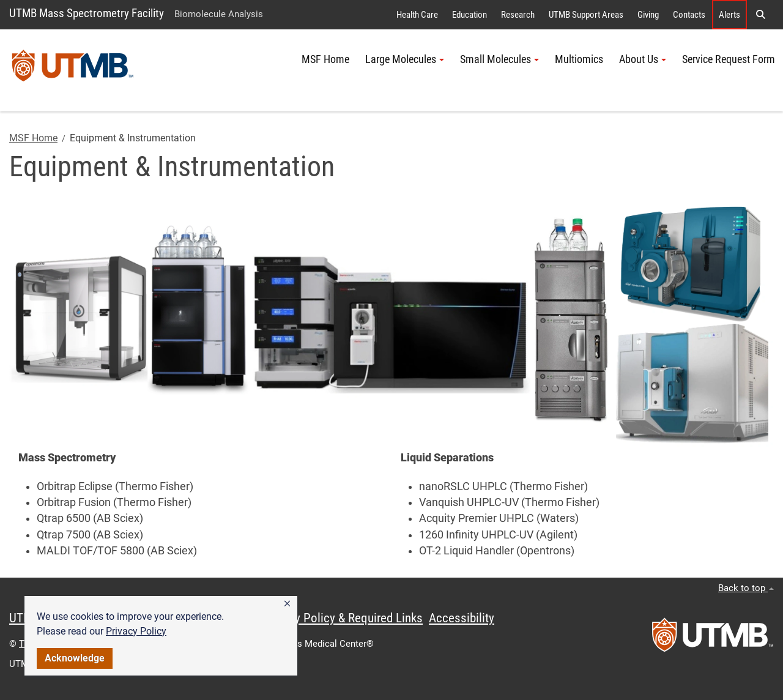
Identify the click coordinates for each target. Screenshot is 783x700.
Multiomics (579, 59)
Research (518, 15)
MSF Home (325, 59)
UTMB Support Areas (586, 15)
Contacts (689, 15)
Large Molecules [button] (405, 59)
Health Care (417, 15)
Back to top (746, 588)
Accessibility (462, 618)
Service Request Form (729, 59)
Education (469, 15)
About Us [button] (643, 59)
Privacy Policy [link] (136, 631)
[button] (287, 604)
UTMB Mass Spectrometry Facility (87, 13)
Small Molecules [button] (499, 59)
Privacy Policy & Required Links (343, 618)
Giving (648, 15)
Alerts (729, 15)
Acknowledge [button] (75, 658)
